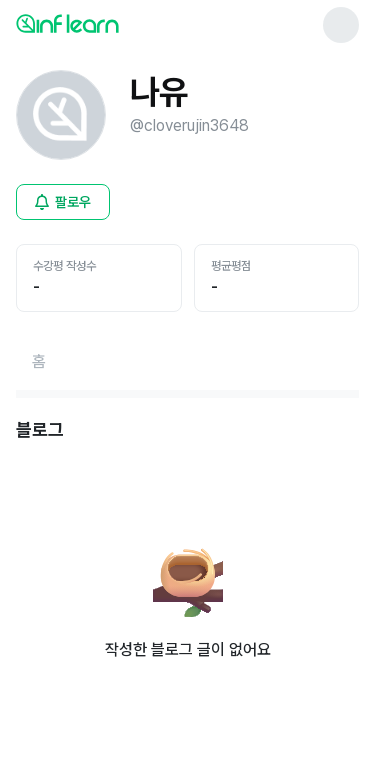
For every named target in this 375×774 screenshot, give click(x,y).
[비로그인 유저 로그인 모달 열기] (63, 202)
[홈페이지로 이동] (39, 362)
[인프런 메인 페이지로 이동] (116, 23)
